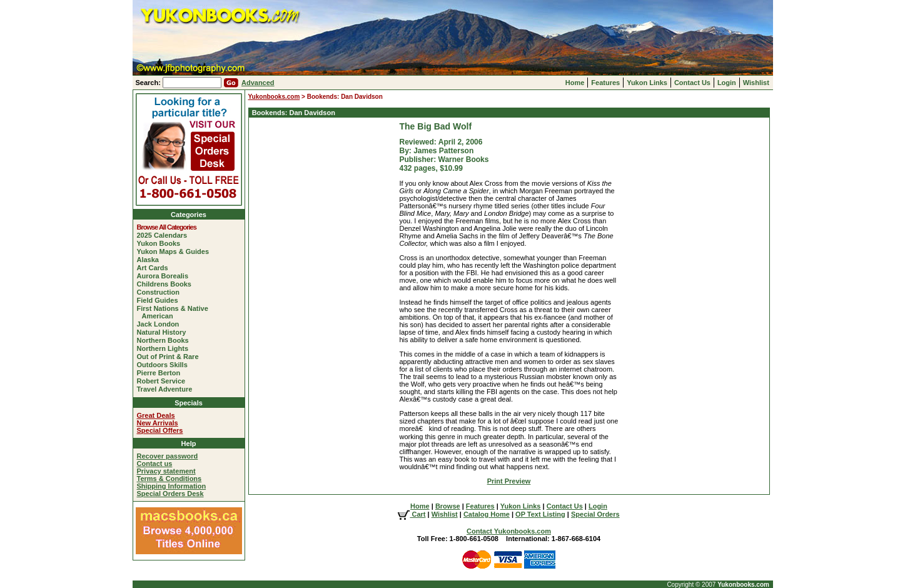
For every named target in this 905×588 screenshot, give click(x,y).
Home (575, 83)
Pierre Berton (161, 373)
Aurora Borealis (165, 276)
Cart (412, 514)
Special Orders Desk (170, 494)
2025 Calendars (165, 235)
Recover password (168, 456)
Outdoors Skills (165, 365)
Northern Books (165, 340)
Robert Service (164, 381)
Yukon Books (161, 243)
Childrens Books (167, 284)
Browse (448, 506)
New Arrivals (158, 423)
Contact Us (692, 83)
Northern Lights (165, 348)
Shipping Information (172, 486)
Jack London (161, 324)
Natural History (164, 332)
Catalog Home (487, 514)
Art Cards (155, 268)
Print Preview (509, 481)
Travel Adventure (167, 389)
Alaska (150, 260)
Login (727, 83)
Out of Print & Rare (170, 357)
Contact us (155, 464)
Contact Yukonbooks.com (509, 531)
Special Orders (595, 514)
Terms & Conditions (169, 479)
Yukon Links (647, 83)
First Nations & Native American (175, 312)
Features (605, 83)
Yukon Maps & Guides (176, 251)
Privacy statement (166, 471)
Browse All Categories (169, 227)
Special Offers (160, 430)
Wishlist (756, 83)
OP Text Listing (540, 514)
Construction (161, 292)
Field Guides (160, 300)
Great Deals (156, 415)
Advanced (258, 83)
